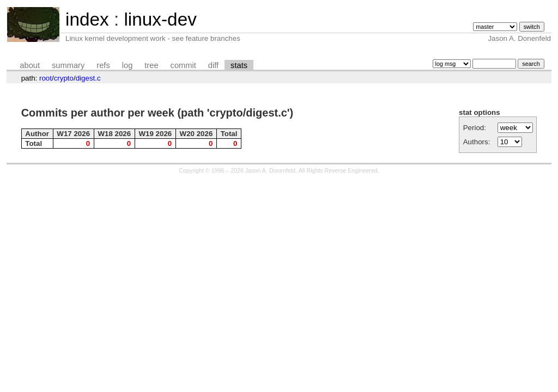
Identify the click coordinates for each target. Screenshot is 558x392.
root (46, 78)
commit (183, 65)
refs (103, 65)
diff (213, 65)
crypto (64, 78)
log (128, 65)
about (30, 65)
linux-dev (160, 19)
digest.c (88, 78)
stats (239, 65)
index (87, 19)
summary (68, 65)
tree (151, 65)
